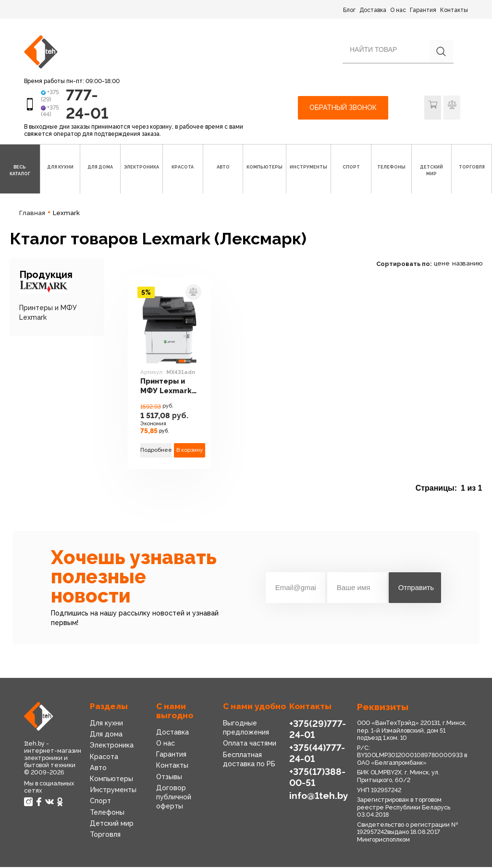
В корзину (190, 450)
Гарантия (423, 10)
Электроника (112, 746)
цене (442, 264)
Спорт (100, 801)
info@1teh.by (319, 796)
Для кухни (106, 723)
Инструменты (113, 790)
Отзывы (169, 777)
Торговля (105, 835)
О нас (398, 10)
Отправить (416, 588)
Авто (98, 768)
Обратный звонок (343, 108)
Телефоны (107, 813)
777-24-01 (87, 104)
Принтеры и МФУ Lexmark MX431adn (166, 387)
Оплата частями (250, 744)
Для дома (106, 735)
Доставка (373, 10)
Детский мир (112, 824)
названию (467, 264)
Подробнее (156, 450)
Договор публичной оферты (174, 797)
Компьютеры (111, 779)
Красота (104, 757)
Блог (349, 10)
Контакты (454, 10)
